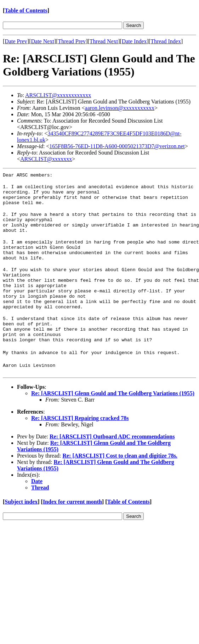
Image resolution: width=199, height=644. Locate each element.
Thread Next (104, 41)
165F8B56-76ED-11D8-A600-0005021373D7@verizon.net (117, 146)
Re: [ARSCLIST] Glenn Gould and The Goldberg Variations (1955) (113, 420)
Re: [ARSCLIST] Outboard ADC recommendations (112, 463)
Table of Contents (26, 10)
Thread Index (166, 41)
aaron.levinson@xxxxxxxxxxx (120, 108)
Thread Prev (72, 41)
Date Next (43, 41)
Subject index (21, 528)
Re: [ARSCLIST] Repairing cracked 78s (80, 445)
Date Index (134, 41)
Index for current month (72, 528)
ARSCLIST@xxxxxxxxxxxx (58, 95)
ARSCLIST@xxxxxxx (46, 159)
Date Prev (16, 41)
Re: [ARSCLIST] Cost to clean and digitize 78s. (120, 482)
